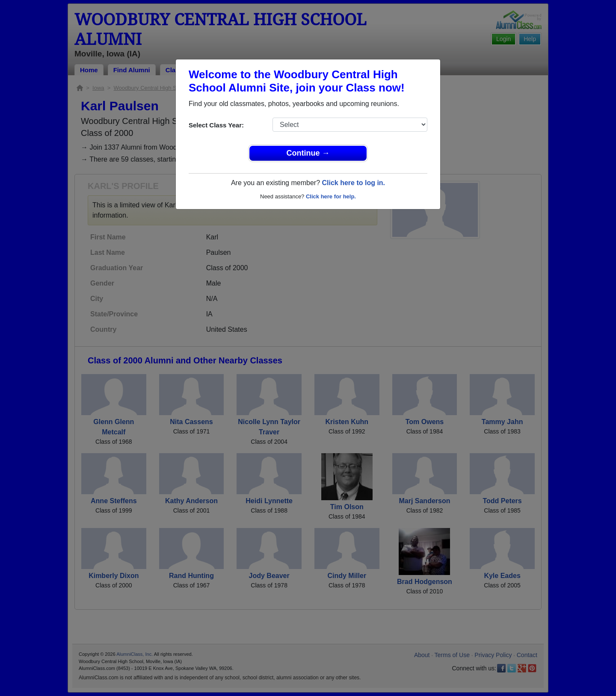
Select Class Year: (216, 125)
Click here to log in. (353, 183)
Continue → (308, 153)
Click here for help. (331, 196)
